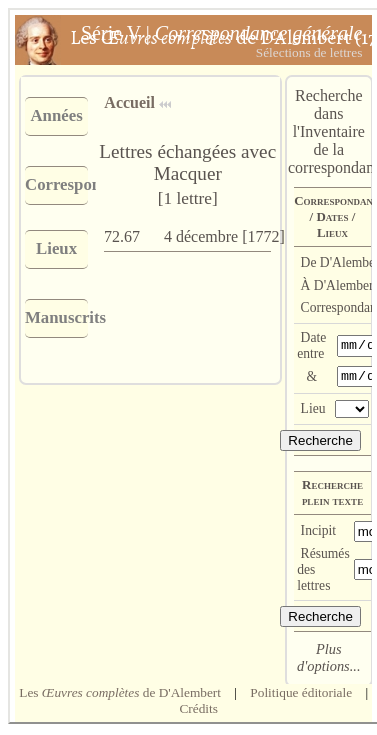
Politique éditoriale (301, 695)
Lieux (56, 248)
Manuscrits (56, 317)
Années (56, 115)
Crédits (198, 711)
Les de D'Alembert (120, 695)
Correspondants (56, 184)
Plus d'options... (328, 660)
